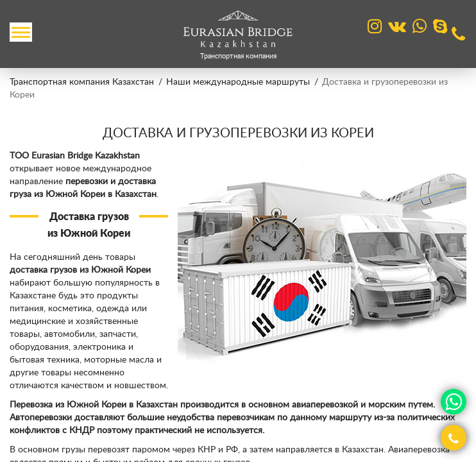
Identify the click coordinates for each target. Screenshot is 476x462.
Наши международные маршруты (238, 82)
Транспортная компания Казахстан (82, 82)
